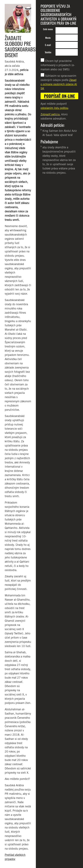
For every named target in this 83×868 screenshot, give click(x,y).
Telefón (48, 52)
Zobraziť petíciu (50, 114)
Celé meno (48, 29)
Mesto (48, 38)
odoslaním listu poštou (54, 108)
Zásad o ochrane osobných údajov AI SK (59, 84)
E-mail (48, 45)
